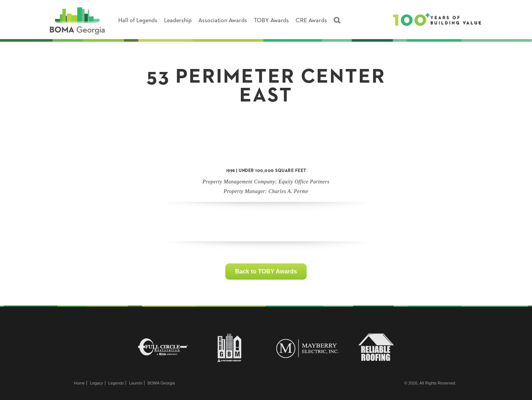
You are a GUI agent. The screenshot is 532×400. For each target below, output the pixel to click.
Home (79, 383)
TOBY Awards (271, 21)
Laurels (136, 383)
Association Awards (223, 21)
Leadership (178, 21)
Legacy (96, 383)
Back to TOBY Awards (266, 271)
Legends (116, 383)
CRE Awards (311, 21)
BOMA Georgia (161, 383)
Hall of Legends (138, 21)
